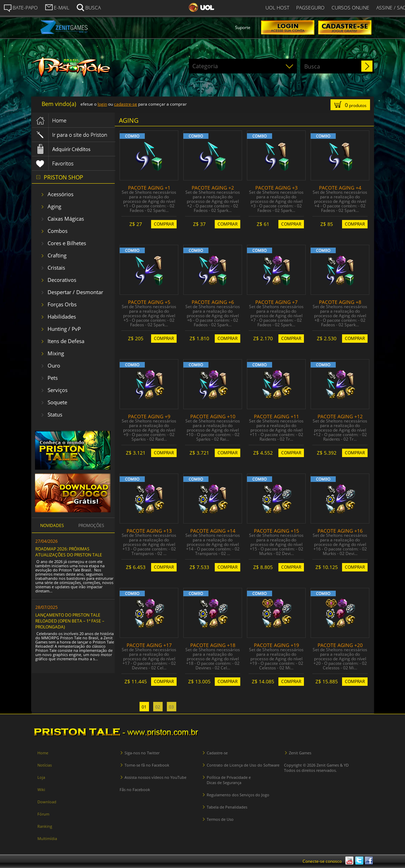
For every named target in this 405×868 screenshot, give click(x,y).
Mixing (56, 353)
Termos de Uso (220, 819)
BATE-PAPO (21, 8)
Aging (54, 206)
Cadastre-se (217, 753)
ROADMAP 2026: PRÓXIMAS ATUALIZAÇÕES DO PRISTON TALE (69, 552)
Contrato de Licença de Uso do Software (243, 765)
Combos (58, 231)
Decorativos (62, 280)
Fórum (43, 814)
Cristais (56, 268)
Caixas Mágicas (66, 219)
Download (47, 802)
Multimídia (47, 838)
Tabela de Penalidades (227, 807)
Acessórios (61, 194)
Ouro (54, 365)
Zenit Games (300, 753)
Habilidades (62, 316)
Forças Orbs (62, 304)
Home (43, 753)
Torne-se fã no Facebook (147, 765)
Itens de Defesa (66, 341)
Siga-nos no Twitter (142, 753)
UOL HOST (277, 8)
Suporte (243, 27)
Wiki (41, 789)
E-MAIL (57, 7)
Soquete (57, 402)
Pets (53, 378)
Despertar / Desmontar (75, 292)
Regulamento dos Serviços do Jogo (238, 795)
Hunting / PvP (64, 329)
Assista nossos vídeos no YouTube (155, 777)
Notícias (45, 765)
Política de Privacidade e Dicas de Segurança (229, 780)
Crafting (57, 255)
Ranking (45, 826)
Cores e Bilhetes (67, 243)
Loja (41, 777)
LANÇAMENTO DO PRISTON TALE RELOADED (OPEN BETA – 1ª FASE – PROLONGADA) (70, 621)
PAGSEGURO (310, 8)
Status (55, 414)
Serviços (58, 390)
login (102, 104)
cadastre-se (126, 104)
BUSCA (88, 7)
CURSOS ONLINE (350, 8)
